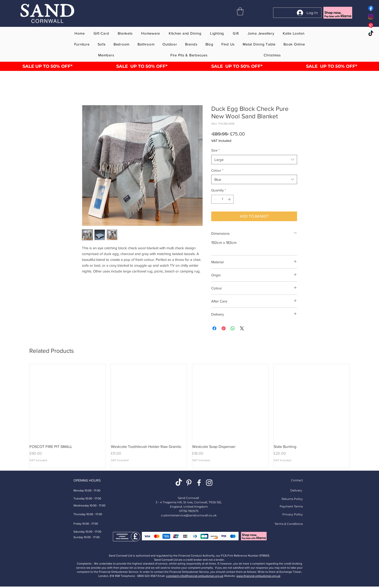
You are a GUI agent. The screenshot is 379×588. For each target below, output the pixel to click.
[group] (189, 416)
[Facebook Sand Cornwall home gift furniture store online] (371, 8)
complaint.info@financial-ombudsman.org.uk (195, 576)
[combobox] (254, 160)
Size (215, 150)
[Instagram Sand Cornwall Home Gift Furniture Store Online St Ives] (209, 483)
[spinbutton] (222, 199)
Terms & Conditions (289, 524)
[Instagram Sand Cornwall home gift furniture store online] (371, 17)
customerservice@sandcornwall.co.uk (189, 515)
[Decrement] (215, 199)
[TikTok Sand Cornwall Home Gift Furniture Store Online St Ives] (179, 483)
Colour (217, 170)
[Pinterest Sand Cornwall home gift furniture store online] (371, 25)
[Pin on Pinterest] (224, 328)
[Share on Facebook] (214, 328)
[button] (240, 11)
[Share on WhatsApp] (233, 328)
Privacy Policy (293, 514)
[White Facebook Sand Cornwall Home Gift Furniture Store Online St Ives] (199, 483)
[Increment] (230, 199)
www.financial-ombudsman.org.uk (258, 576)
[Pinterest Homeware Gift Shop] (189, 483)
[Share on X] (242, 328)
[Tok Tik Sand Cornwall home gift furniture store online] (371, 34)
